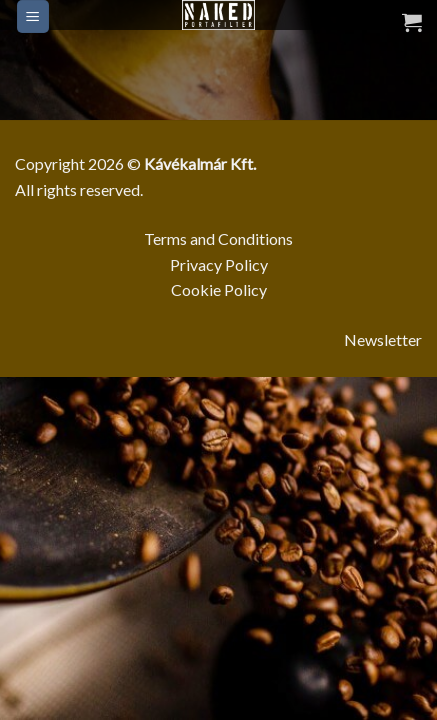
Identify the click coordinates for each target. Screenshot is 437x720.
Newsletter (383, 339)
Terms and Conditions (218, 238)
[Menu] (33, 16)
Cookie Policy (219, 289)
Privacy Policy (219, 264)
